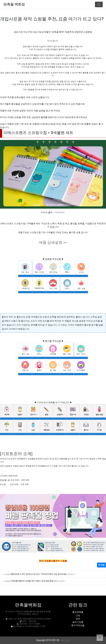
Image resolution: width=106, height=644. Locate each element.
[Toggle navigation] (99, 4)
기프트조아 (59, 212)
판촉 (19, 325)
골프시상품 (78, 622)
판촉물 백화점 (14, 4)
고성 (78, 615)
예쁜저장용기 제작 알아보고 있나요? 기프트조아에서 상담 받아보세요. (39, 574)
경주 (78, 619)
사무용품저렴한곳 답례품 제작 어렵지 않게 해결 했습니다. (34, 581)
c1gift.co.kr (65, 640)
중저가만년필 (78, 625)
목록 (102, 565)
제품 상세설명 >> (53, 242)
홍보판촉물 (78, 612)
